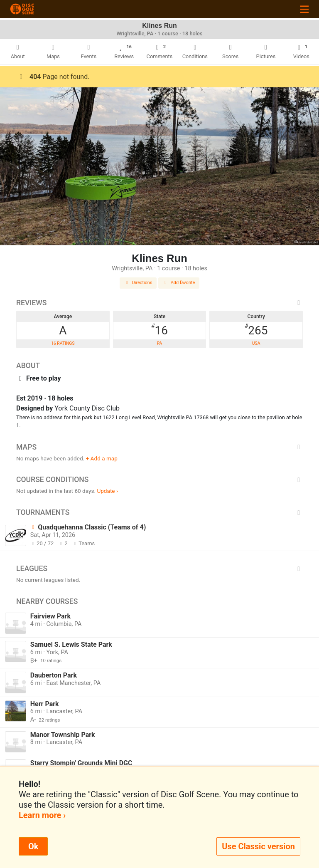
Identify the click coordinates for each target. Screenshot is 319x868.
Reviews (159, 303)
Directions (138, 283)
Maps (159, 447)
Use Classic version (258, 846)
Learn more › (42, 815)
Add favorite (179, 283)
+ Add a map (102, 458)
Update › (107, 491)
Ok (33, 846)
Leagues (159, 569)
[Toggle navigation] (304, 9)
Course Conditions (159, 480)
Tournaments (159, 512)
